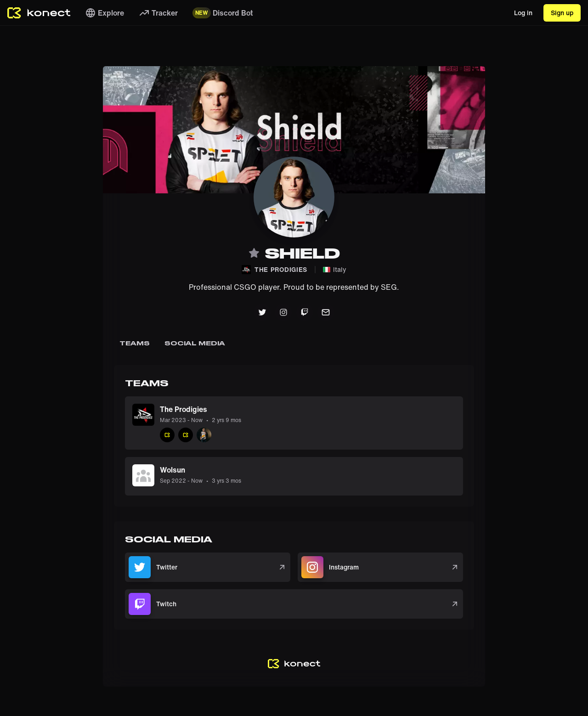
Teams (135, 343)
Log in (523, 13)
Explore (105, 13)
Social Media (195, 343)
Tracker (158, 13)
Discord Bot (223, 13)
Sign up (562, 13)
